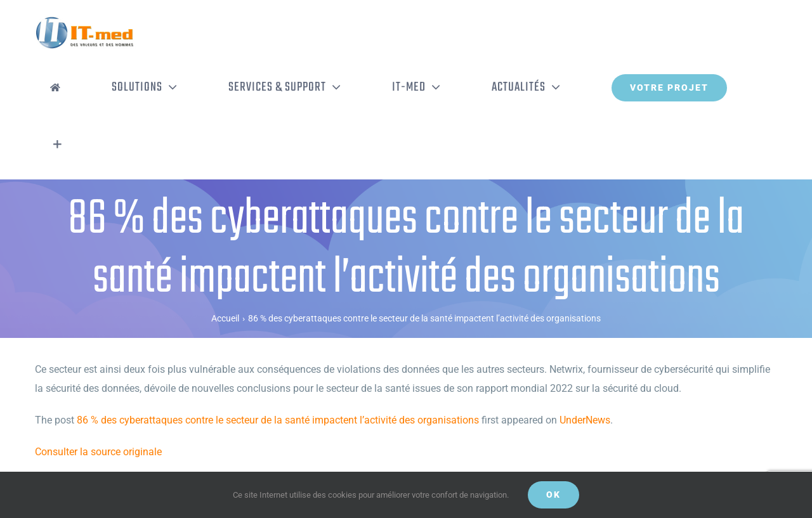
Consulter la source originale (98, 452)
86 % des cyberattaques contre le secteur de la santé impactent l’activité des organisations (278, 420)
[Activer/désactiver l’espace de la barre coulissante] (57, 145)
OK (553, 495)
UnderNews (585, 420)
